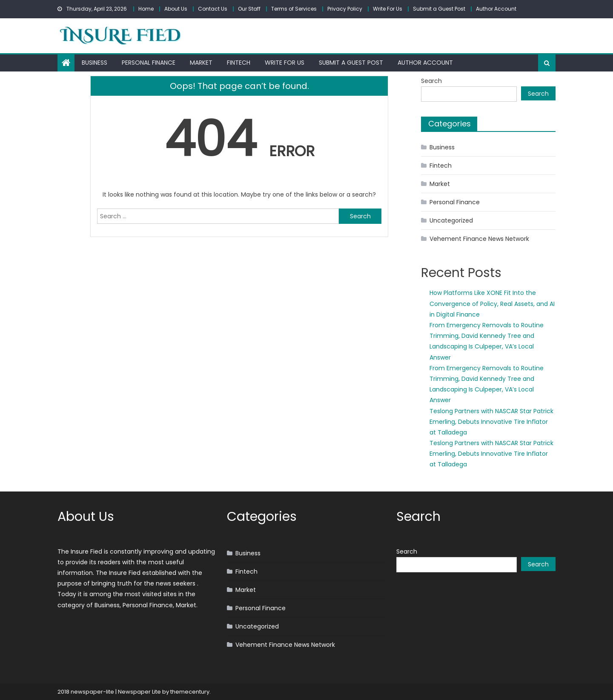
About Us (176, 9)
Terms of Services (294, 9)
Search (431, 81)
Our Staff (249, 9)
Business (95, 63)
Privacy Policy (345, 9)
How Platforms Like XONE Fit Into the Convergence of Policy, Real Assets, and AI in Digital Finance (492, 303)
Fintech (239, 63)
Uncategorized (451, 220)
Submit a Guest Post (439, 9)
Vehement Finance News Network (479, 239)
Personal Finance (149, 63)
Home (146, 9)
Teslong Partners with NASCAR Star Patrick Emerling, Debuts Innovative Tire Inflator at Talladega (491, 422)
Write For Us (388, 9)
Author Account (496, 9)
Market (201, 63)
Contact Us (213, 9)
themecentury (190, 692)
